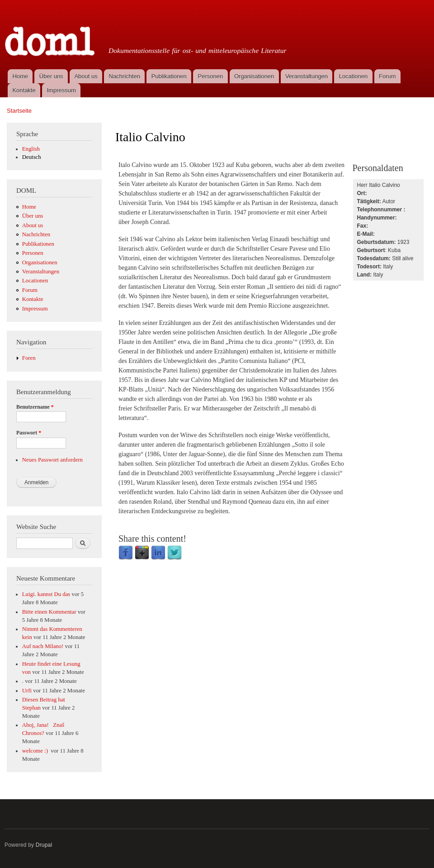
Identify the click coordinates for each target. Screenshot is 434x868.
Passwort (29, 433)
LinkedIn (158, 553)
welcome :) (36, 751)
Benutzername (35, 407)
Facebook (126, 553)
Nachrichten (125, 76)
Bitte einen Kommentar (49, 612)
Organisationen (254, 76)
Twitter (175, 553)
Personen (211, 76)
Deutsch (32, 157)
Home (20, 76)
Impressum (61, 90)
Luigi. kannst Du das (46, 594)
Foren (29, 358)
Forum (387, 76)
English (31, 149)
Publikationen (169, 76)
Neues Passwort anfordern (52, 460)
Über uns (51, 76)
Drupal (44, 845)
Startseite (19, 111)
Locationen (354, 76)
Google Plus (142, 553)
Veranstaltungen (307, 76)
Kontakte (24, 90)
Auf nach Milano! (43, 646)
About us (86, 76)
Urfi (27, 691)
